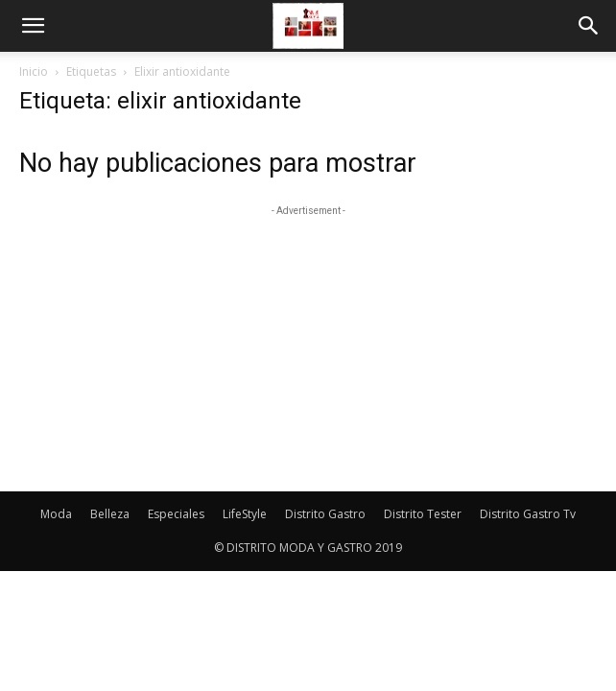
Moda (56, 514)
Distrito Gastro (325, 514)
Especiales (176, 514)
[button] (33, 26)
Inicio (34, 71)
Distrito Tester (423, 514)
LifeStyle (245, 514)
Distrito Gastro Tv (528, 514)
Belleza (110, 514)
